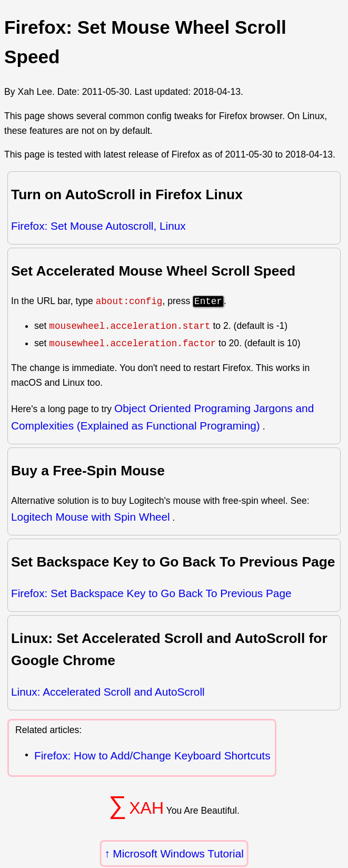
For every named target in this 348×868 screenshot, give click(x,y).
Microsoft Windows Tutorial (178, 854)
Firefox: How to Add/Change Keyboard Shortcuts (152, 755)
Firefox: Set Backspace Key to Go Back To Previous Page (151, 593)
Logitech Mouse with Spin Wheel (91, 517)
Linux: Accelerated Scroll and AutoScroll (108, 692)
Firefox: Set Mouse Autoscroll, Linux (98, 226)
